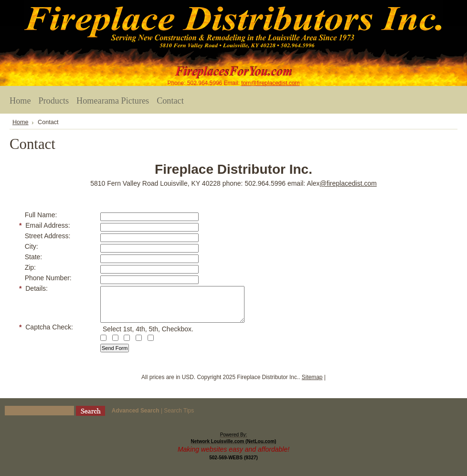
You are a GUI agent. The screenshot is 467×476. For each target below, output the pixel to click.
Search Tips (179, 418)
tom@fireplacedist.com (270, 83)
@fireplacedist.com (348, 183)
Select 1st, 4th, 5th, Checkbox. (148, 336)
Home (21, 122)
